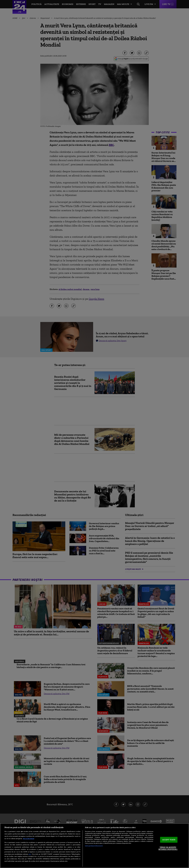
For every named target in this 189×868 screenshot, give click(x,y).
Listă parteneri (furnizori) (94, 846)
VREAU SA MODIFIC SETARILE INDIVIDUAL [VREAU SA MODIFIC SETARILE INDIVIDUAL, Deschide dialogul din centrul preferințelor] (168, 848)
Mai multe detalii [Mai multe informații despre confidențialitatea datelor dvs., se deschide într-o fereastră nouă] (29, 839)
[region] (94, 846)
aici (30, 854)
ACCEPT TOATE (169, 840)
